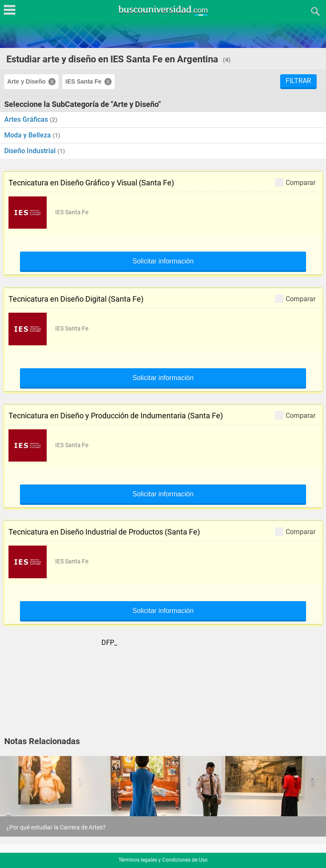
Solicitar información (163, 261)
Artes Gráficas (27, 119)
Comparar (295, 182)
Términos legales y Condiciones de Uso (163, 860)
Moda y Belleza (28, 135)
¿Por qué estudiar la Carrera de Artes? (56, 827)
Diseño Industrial (31, 151)
